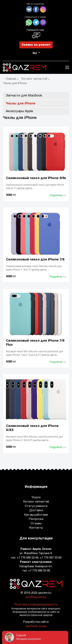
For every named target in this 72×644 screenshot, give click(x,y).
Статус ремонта (36, 506)
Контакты (36, 528)
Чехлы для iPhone (21, 104)
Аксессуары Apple (19, 111)
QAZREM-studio (36, 626)
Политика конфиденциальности (36, 605)
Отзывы (36, 524)
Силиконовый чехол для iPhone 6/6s (36, 178)
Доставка (36, 510)
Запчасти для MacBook (24, 96)
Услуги (36, 497)
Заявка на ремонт (36, 45)
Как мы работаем (36, 515)
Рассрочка (36, 519)
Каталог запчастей (36, 502)
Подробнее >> (58, 195)
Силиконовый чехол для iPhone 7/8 (35, 260)
